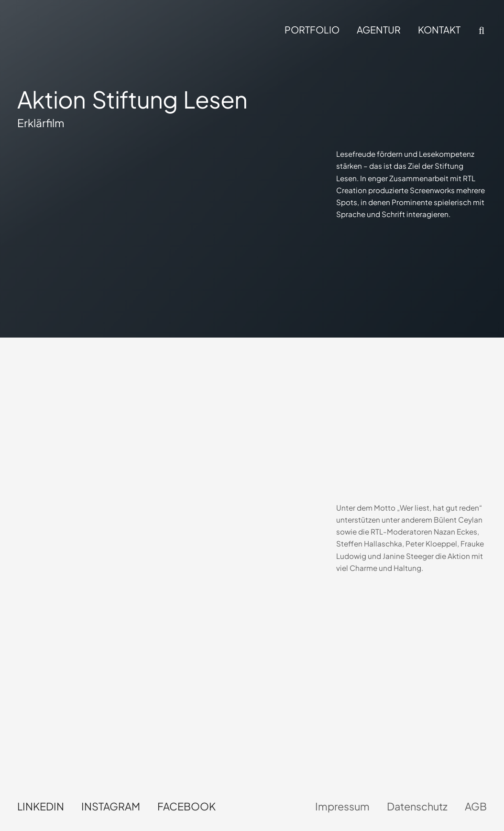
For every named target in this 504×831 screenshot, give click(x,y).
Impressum (342, 806)
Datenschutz (417, 806)
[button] (481, 31)
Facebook (186, 806)
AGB (476, 806)
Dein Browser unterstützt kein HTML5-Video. (113, 420)
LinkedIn (41, 806)
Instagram (111, 806)
